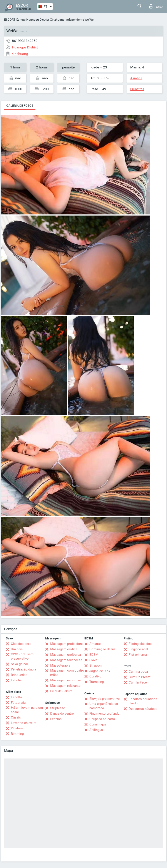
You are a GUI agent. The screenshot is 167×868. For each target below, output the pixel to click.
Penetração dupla (23, 669)
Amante (95, 644)
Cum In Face (138, 682)
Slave (93, 660)
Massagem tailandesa (66, 660)
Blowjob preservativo (105, 699)
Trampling (97, 682)
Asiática (136, 78)
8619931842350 (25, 41)
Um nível (17, 649)
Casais (16, 717)
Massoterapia (60, 666)
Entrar (156, 6)
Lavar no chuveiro (24, 723)
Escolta (16, 697)
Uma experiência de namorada (104, 706)
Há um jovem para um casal (27, 710)
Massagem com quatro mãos (67, 673)
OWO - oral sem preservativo (22, 656)
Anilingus (96, 730)
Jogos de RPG (100, 671)
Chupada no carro (102, 719)
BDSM (94, 655)
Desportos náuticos (143, 709)
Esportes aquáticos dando (143, 701)
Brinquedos (19, 675)
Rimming (17, 734)
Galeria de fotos (20, 106)
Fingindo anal (138, 649)
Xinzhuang (57, 20)
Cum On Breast (140, 677)
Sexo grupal (19, 664)
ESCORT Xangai (15, 20)
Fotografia (18, 703)
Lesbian (56, 719)
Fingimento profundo (104, 714)
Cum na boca (138, 672)
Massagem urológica (66, 655)
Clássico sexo (21, 644)
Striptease (58, 708)
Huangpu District (38, 20)
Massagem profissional (67, 644)
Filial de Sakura (61, 691)
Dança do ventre (62, 714)
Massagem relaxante (65, 686)
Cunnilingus (98, 724)
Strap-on (95, 666)
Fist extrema (138, 655)
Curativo (95, 676)
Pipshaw (17, 728)
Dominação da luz (102, 649)
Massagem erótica (64, 649)
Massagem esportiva (65, 680)
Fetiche (16, 680)
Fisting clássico (140, 644)
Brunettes (137, 89)
